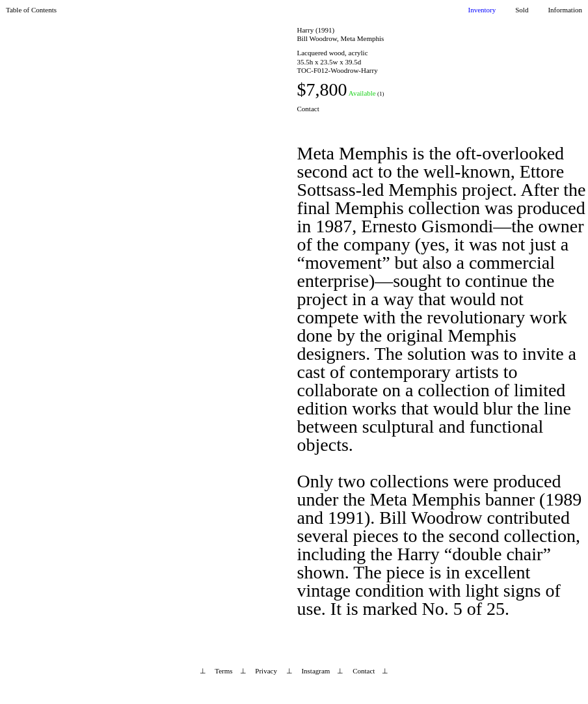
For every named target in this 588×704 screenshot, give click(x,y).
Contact (308, 109)
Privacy (266, 671)
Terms (223, 671)
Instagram (315, 671)
